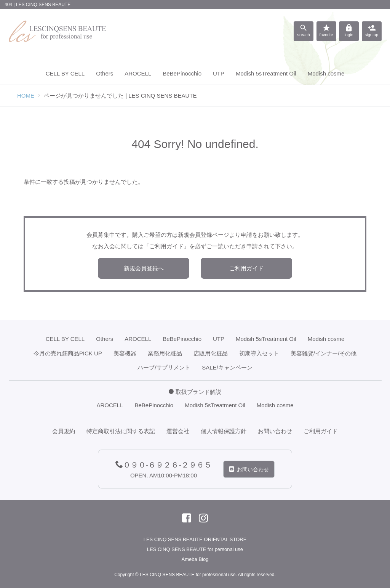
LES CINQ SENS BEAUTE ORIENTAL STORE (195, 539)
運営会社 (178, 431)
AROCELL (138, 73)
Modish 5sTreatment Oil (266, 73)
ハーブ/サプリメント (164, 367)
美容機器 (125, 353)
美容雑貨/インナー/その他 (324, 353)
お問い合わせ (275, 431)
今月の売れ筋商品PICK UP (68, 353)
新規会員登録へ (144, 268)
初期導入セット (259, 353)
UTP (219, 73)
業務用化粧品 (165, 353)
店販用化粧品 (211, 353)
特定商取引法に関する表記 (121, 431)
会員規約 (64, 431)
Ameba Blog (195, 559)
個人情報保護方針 (224, 431)
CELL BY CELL (65, 73)
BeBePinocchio (182, 73)
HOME (26, 96)
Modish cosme (326, 73)
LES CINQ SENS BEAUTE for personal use (195, 549)
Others (105, 73)
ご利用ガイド (246, 268)
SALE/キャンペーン (227, 367)
